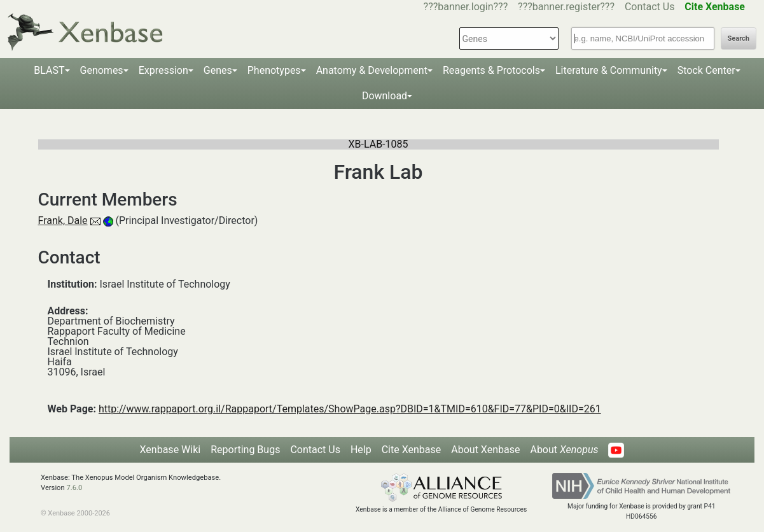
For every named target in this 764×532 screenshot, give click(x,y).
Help (361, 450)
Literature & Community (609, 70)
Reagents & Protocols (491, 70)
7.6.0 (74, 488)
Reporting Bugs (245, 450)
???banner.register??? (566, 7)
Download (385, 96)
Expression (163, 70)
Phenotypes (274, 70)
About (564, 450)
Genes (218, 70)
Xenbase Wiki (170, 450)
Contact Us (650, 7)
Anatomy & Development (372, 70)
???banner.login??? (466, 7)
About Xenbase (485, 450)
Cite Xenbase (412, 450)
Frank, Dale (63, 220)
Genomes (102, 70)
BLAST (49, 70)
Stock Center (706, 70)
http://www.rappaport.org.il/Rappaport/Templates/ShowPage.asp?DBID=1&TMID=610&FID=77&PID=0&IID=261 (350, 409)
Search (739, 38)
